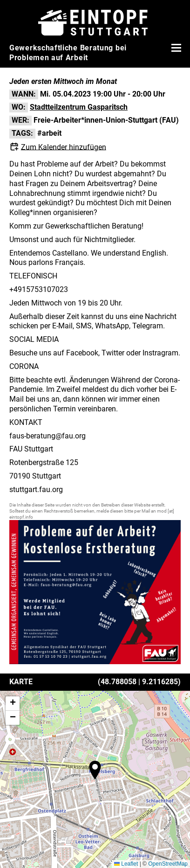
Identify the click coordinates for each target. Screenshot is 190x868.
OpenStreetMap (168, 864)
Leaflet (126, 864)
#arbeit (49, 133)
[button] (95, 770)
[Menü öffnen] (175, 48)
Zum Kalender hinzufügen (64, 147)
